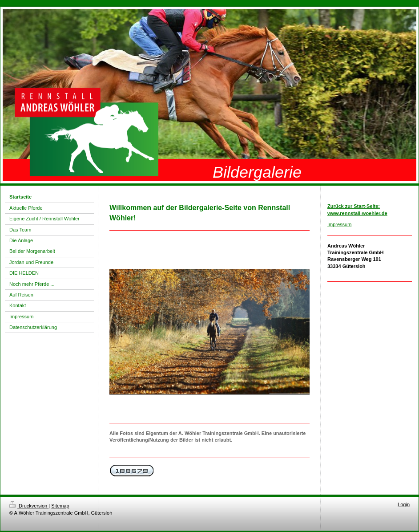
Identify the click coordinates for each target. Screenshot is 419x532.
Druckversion (29, 506)
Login (404, 504)
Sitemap (60, 506)
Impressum (339, 224)
